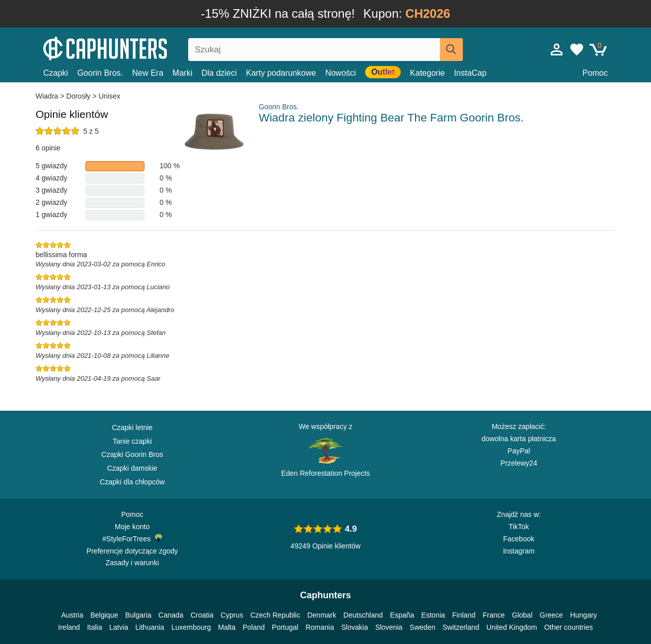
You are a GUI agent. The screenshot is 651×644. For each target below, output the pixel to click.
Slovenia (389, 627)
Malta (227, 627)
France (494, 615)
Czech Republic (275, 615)
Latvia (119, 627)
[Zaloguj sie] (557, 49)
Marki (182, 73)
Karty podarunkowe (281, 73)
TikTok (519, 527)
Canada (171, 615)
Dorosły (78, 96)
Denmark (322, 615)
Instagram (519, 551)
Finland (464, 615)
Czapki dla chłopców (132, 482)
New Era (148, 73)
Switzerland (461, 627)
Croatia (202, 615)
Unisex (110, 96)
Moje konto (132, 527)
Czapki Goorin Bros (132, 454)
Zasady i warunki (132, 563)
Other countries (569, 627)
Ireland (69, 627)
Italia (95, 627)
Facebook (519, 539)
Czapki (56, 73)
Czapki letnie (132, 427)
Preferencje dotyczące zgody (132, 551)
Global (522, 615)
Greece (551, 615)
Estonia (433, 615)
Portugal (285, 627)
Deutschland (363, 615)
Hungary (584, 615)
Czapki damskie (132, 468)
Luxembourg (191, 627)
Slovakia (355, 627)
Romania (320, 627)
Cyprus (232, 615)
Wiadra (48, 96)
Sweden (422, 627)
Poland (254, 627)
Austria (72, 615)
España (402, 615)
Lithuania (150, 627)
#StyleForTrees (132, 538)
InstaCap (470, 73)
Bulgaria (138, 615)
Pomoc (595, 73)
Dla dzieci (219, 73)
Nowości (340, 73)
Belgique (105, 615)
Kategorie (427, 73)
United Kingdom (512, 627)
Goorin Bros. (100, 73)
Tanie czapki (132, 441)
